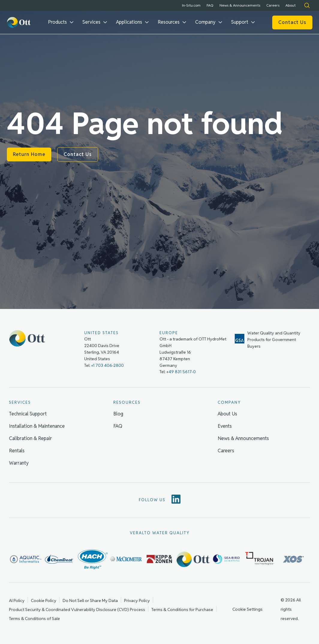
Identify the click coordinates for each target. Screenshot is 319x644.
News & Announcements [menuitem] (243, 438)
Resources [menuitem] (127, 402)
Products (57, 22)
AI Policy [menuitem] (17, 601)
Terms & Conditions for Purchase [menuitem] (182, 610)
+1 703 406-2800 (107, 365)
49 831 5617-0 (182, 372)
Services (91, 22)
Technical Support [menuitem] (28, 414)
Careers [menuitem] (226, 451)
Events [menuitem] (225, 426)
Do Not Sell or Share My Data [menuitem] (90, 601)
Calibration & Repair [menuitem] (30, 438)
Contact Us (292, 22)
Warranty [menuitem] (19, 463)
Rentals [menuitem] (17, 451)
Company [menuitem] (229, 402)
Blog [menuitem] (118, 414)
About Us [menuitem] (227, 414)
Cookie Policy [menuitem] (44, 601)
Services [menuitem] (20, 402)
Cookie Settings (247, 609)
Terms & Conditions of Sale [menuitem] (34, 619)
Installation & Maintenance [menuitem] (37, 426)
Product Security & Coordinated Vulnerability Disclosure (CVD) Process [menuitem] (77, 610)
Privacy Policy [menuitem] (137, 601)
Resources (169, 22)
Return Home (29, 154)
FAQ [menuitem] (118, 426)
